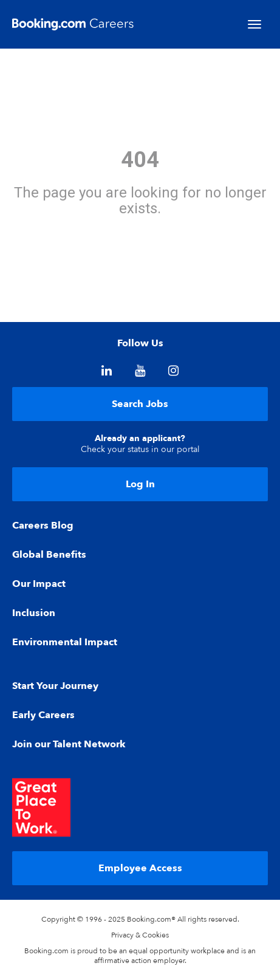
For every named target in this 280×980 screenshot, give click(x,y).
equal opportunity (159, 951)
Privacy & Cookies (140, 935)
